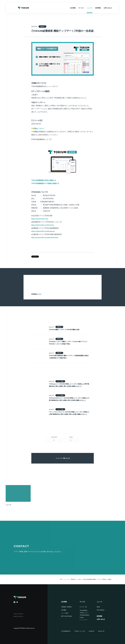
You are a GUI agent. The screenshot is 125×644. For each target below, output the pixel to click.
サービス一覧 (83, 607)
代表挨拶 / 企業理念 (66, 607)
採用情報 (99, 616)
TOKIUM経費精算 (83, 610)
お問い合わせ (101, 619)
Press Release (101, 610)
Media (98, 607)
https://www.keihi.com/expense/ (43, 231)
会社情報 (64, 602)
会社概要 (64, 610)
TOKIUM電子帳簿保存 (84, 615)
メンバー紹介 (65, 613)
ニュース (67, 579)
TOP (61, 579)
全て (54, 440)
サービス (82, 602)
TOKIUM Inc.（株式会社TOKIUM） (23, 8)
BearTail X (100, 631)
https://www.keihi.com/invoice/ (43, 225)
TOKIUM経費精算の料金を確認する (44, 180)
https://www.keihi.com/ (40, 219)
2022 (80, 579)
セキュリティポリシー (19, 616)
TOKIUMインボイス (84, 613)
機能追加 (73, 579)
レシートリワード (84, 620)
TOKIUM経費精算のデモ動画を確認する (45, 183)
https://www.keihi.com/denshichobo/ (45, 238)
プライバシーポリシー (19, 614)
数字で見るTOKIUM (66, 616)
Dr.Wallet (82, 617)
